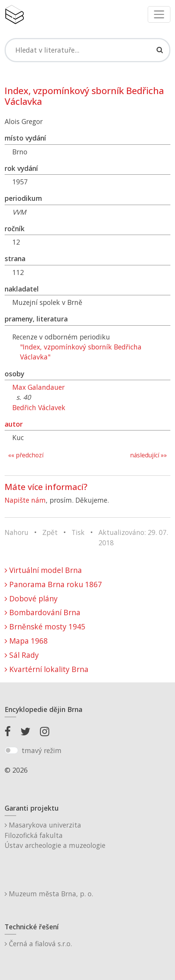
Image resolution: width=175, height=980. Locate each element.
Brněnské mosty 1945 (45, 627)
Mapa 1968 (26, 641)
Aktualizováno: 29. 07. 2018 (133, 537)
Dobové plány (31, 598)
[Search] (87, 50)
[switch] (11, 750)
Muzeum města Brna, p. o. (49, 894)
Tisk (78, 532)
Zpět (50, 532)
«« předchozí (26, 455)
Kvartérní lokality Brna (47, 669)
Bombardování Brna (42, 612)
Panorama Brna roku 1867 (53, 584)
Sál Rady (22, 655)
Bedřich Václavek (39, 407)
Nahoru (17, 532)
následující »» (148, 455)
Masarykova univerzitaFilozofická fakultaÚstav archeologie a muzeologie (55, 835)
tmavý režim (42, 750)
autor (14, 424)
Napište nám (25, 500)
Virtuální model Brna (43, 570)
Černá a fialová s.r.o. (38, 944)
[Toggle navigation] (159, 14)
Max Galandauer (38, 387)
